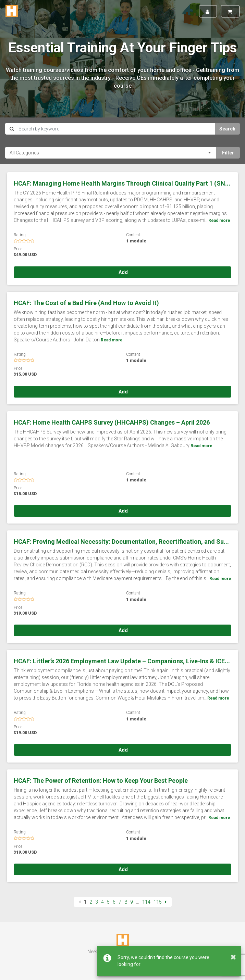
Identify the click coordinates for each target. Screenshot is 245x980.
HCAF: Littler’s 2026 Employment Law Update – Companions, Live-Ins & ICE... (122, 661)
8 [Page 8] (126, 902)
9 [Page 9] (132, 902)
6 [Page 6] (114, 902)
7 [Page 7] (120, 902)
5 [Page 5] (108, 902)
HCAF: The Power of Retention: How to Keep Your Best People (101, 781)
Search (227, 129)
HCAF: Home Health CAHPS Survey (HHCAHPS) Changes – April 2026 (112, 422)
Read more (219, 221)
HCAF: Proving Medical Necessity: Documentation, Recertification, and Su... (121, 542)
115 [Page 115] (158, 902)
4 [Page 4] (102, 902)
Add (123, 272)
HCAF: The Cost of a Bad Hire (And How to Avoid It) (86, 303)
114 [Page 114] (146, 902)
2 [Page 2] (91, 902)
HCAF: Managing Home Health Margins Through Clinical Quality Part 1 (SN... (122, 183)
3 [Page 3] (97, 902)
